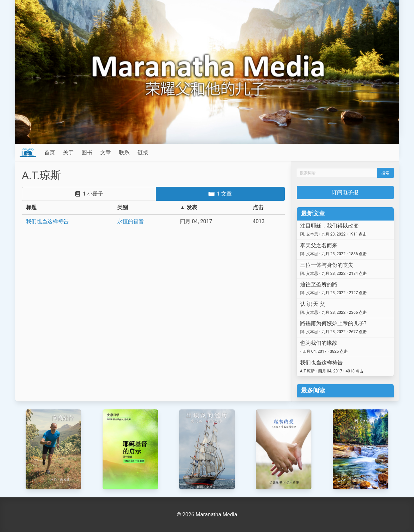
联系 (124, 152)
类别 (123, 207)
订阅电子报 (345, 192)
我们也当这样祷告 (47, 221)
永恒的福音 (131, 221)
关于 (68, 152)
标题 (31, 207)
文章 (106, 152)
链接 (143, 152)
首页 (50, 152)
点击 (258, 207)
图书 (87, 152)
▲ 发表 (189, 207)
